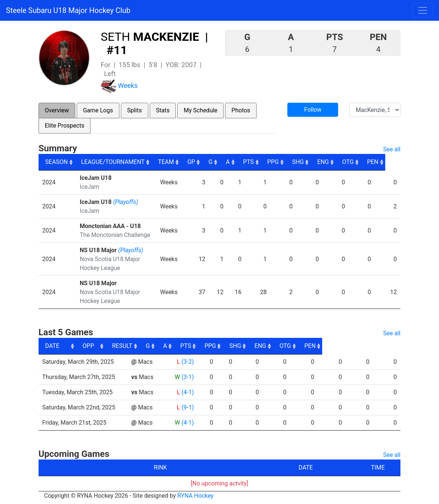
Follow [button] (313, 110)
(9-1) (186, 407)
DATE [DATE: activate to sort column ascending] (52, 346)
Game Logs (98, 110)
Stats (163, 110)
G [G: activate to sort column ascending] (225, 162)
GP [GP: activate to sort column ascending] (205, 162)
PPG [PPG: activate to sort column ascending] (288, 162)
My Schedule (200, 110)
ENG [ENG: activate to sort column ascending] (338, 162)
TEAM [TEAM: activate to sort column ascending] (180, 162)
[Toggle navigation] (423, 10)
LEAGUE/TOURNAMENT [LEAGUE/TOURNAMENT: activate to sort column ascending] (113, 162)
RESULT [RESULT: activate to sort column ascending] (180, 346)
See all (392, 149)
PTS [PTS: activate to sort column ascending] (263, 162)
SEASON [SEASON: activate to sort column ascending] (57, 162)
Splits (135, 110)
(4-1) (186, 392)
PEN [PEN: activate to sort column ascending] (388, 162)
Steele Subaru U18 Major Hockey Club (68, 10)
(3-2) (186, 362)
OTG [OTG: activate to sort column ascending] (363, 162)
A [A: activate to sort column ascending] (242, 162)
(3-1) (186, 377)
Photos (241, 110)
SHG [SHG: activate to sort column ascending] (313, 162)
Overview (57, 110)
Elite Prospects (65, 126)
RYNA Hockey (195, 496)
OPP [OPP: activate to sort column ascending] (139, 346)
